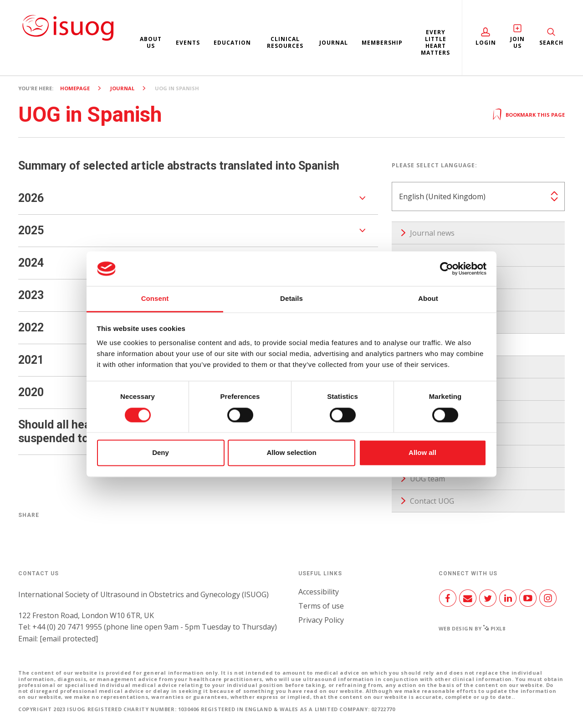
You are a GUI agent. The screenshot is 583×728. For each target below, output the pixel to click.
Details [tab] (291, 299)
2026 (31, 198)
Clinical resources (285, 42)
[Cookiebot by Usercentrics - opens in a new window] (447, 268)
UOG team (427, 479)
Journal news (432, 233)
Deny (161, 453)
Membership (382, 43)
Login (486, 43)
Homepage (75, 88)
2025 (31, 230)
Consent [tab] (155, 299)
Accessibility (319, 592)
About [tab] (428, 299)
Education (232, 43)
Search (551, 43)
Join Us (518, 42)
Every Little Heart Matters (435, 42)
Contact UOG (432, 501)
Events (188, 43)
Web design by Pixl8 (472, 628)
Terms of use (321, 606)
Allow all (422, 453)
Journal (334, 43)
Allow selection (291, 453)
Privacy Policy (321, 620)
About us (151, 42)
